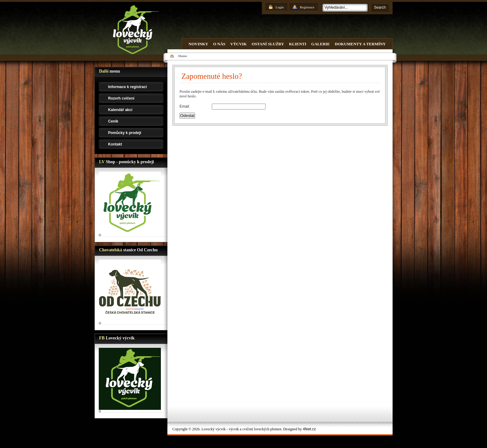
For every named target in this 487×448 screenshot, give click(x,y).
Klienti (298, 44)
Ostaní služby (268, 44)
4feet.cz (309, 429)
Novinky (198, 44)
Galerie (321, 44)
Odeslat (187, 116)
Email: (185, 106)
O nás (219, 44)
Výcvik (239, 44)
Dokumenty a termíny (360, 44)
